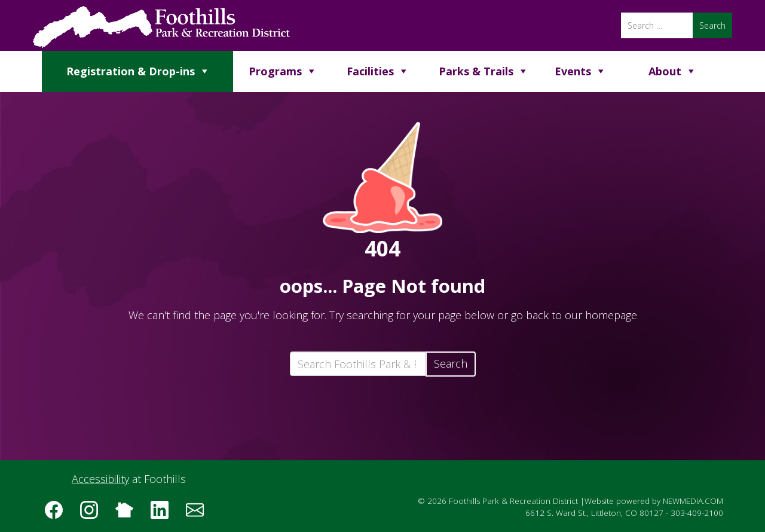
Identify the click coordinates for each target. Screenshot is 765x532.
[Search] (657, 25)
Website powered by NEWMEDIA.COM (654, 501)
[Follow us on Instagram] (93, 514)
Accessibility (100, 479)
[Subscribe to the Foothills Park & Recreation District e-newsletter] (199, 514)
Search (451, 363)
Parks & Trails (476, 71)
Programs (275, 71)
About (665, 71)
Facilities (370, 71)
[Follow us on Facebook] (58, 514)
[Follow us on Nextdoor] (128, 514)
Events (573, 71)
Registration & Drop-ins (131, 71)
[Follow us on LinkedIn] (164, 514)
